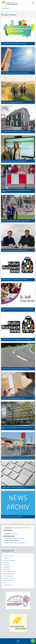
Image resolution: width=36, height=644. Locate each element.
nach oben (18, 641)
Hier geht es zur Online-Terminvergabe (11, 541)
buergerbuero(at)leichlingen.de (19, 543)
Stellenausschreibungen (8, 574)
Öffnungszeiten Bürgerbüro (9, 572)
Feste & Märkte (6, 565)
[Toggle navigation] (33, 3)
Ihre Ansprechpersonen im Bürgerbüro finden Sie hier (14, 538)
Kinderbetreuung (7, 567)
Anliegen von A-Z (7, 558)
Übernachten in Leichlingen (9, 578)
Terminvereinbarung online (9, 576)
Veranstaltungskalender (8, 581)
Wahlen (5, 583)
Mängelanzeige (6, 569)
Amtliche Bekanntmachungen (9, 560)
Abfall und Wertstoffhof (8, 556)
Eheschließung (6, 563)
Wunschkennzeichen (8, 585)
